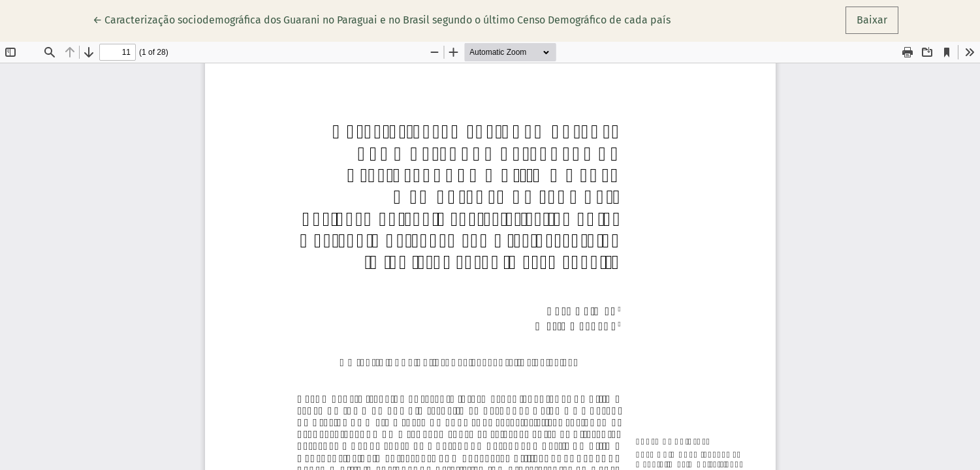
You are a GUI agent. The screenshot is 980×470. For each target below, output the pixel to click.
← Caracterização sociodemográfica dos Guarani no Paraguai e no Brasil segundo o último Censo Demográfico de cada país (382, 19)
